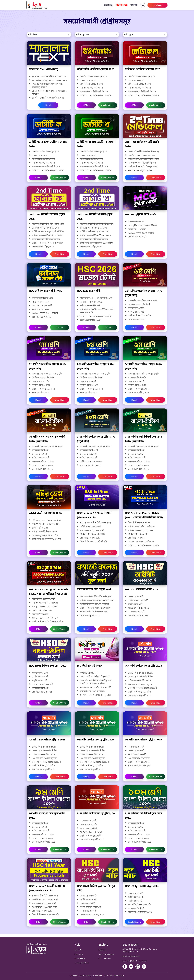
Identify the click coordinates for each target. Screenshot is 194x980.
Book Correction (105, 959)
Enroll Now (156, 178)
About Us (78, 950)
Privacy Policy (80, 959)
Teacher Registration (106, 954)
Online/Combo (60, 629)
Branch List (79, 954)
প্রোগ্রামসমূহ (109, 5)
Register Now (108, 703)
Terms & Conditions (82, 963)
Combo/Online (108, 105)
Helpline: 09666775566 (131, 956)
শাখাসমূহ (134, 5)
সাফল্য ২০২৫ (122, 5)
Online (60, 327)
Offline (86, 105)
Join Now (158, 5)
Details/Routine (134, 922)
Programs (102, 950)
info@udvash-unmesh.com (137, 961)
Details (48, 105)
